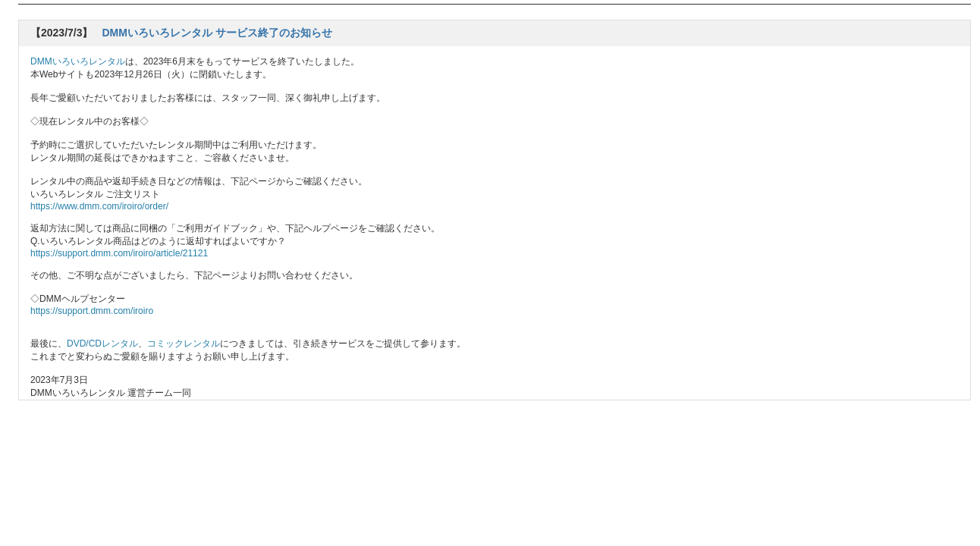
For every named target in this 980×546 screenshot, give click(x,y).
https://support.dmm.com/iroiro (92, 311)
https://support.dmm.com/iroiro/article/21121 (119, 253)
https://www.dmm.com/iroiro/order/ (99, 206)
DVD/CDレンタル (102, 344)
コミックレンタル (184, 344)
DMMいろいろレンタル (78, 61)
